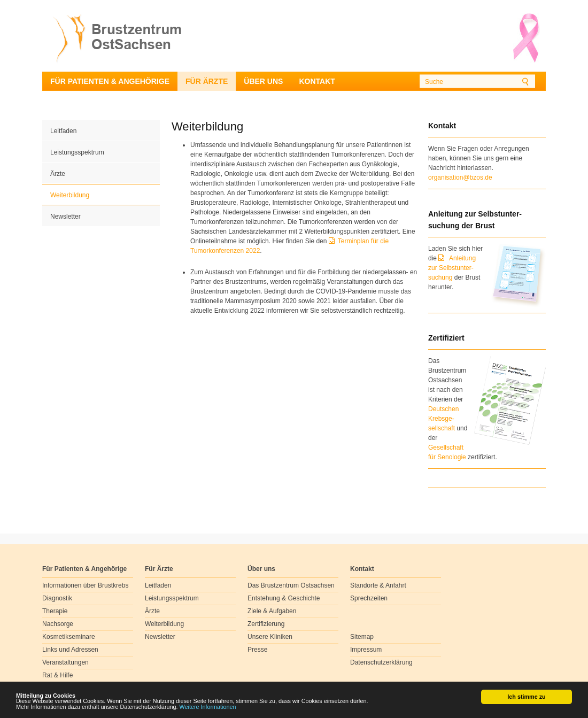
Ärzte (58, 174)
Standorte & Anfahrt (378, 585)
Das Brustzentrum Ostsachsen (291, 585)
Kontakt (317, 81)
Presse (257, 650)
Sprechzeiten (369, 598)
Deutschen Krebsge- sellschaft (443, 419)
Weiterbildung (70, 195)
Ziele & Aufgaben (272, 611)
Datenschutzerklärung (381, 662)
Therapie (55, 611)
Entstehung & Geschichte (284, 598)
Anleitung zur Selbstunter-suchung (452, 268)
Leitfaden (63, 131)
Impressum (366, 650)
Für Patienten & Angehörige (110, 81)
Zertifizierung (266, 624)
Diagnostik (57, 598)
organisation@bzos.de (460, 177)
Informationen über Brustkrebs (85, 585)
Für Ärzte (207, 81)
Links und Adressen (70, 650)
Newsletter (65, 217)
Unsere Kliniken (270, 637)
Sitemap (362, 637)
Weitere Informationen (208, 707)
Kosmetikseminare (69, 637)
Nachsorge (58, 624)
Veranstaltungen (65, 662)
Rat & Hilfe (57, 675)
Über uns (263, 81)
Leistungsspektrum (77, 152)
